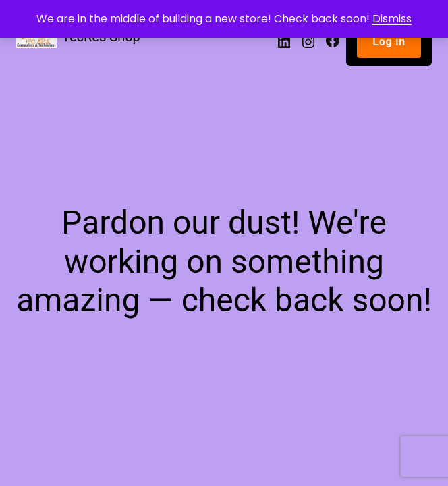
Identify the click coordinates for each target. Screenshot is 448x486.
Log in (389, 42)
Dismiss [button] (392, 19)
